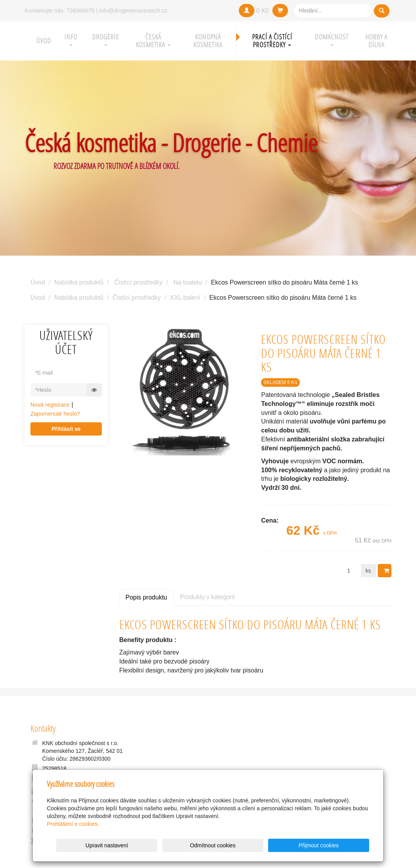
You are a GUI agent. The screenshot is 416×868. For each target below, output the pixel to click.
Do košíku (387, 571)
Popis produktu (147, 597)
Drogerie (106, 39)
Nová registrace (50, 405)
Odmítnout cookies (275, 845)
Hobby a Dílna (376, 41)
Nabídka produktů (79, 282)
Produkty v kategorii (207, 597)
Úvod (44, 41)
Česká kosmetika (153, 41)
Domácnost (332, 39)
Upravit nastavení (210, 845)
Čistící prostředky (139, 282)
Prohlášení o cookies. (73, 824)
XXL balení (185, 298)
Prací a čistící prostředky (272, 41)
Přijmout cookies (339, 845)
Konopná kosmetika (208, 41)
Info (71, 39)
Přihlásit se (66, 429)
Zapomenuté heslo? (55, 414)
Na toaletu (188, 282)
